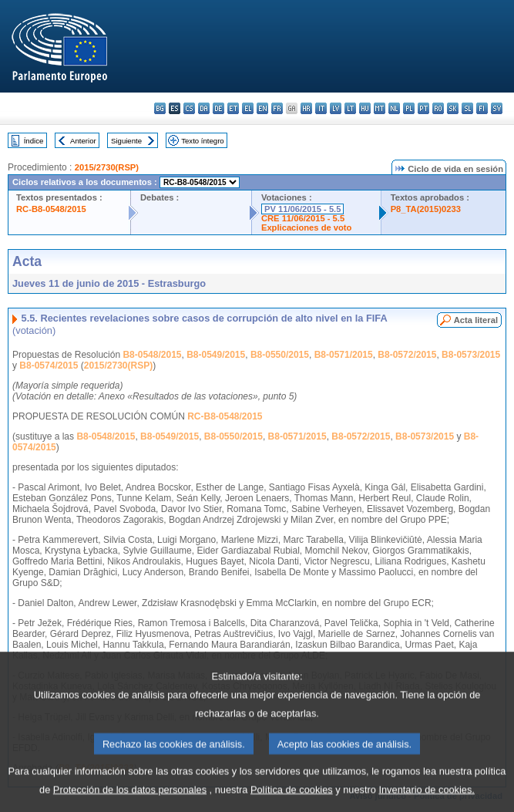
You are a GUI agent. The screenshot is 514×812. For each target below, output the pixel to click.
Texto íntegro (202, 141)
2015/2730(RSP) (107, 167)
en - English (262, 108)
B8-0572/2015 (407, 355)
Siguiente (126, 141)
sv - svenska (497, 108)
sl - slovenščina (467, 108)
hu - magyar (365, 108)
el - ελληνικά (248, 108)
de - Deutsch (218, 108)
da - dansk (204, 108)
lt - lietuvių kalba (350, 108)
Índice (34, 141)
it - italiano (321, 108)
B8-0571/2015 (344, 355)
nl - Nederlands (394, 108)
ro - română (438, 108)
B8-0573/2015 (471, 355)
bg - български (160, 108)
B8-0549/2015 (216, 355)
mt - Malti (380, 108)
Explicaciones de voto (307, 227)
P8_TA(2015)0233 (426, 209)
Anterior (83, 141)
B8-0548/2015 (152, 355)
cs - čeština (189, 108)
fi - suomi (482, 108)
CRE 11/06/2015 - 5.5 (303, 218)
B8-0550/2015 (280, 355)
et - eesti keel (233, 108)
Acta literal (476, 320)
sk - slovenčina (453, 108)
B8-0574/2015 (49, 366)
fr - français (277, 108)
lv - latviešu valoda (336, 108)
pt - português (423, 108)
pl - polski (409, 108)
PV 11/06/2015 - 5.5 (303, 209)
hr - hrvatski (306, 108)
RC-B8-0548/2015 (51, 209)
